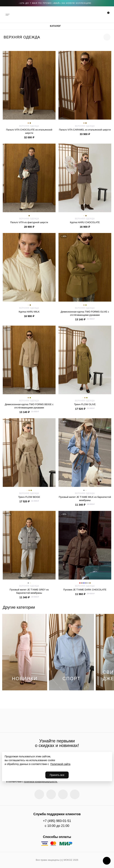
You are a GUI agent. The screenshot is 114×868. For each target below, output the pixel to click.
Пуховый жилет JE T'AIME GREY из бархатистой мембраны (29, 591)
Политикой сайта (60, 764)
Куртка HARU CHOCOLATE (85, 222)
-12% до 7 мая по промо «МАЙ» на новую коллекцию (55, 3)
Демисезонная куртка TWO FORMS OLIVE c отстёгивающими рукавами (85, 313)
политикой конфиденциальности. (41, 782)
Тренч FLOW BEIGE (29, 497)
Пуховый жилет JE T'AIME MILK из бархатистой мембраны (85, 499)
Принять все (57, 775)
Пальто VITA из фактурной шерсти (29, 222)
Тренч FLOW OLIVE (85, 404)
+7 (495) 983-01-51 (57, 821)
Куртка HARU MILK (29, 312)
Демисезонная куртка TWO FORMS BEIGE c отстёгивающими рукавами (29, 406)
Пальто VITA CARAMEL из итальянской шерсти (85, 130)
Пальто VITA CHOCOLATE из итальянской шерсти (29, 131)
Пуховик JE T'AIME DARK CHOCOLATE (85, 590)
